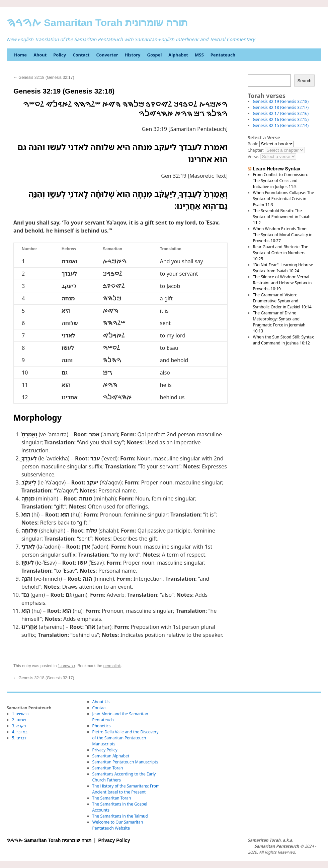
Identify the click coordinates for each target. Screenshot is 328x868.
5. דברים (19, 738)
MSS (199, 55)
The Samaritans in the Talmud (120, 816)
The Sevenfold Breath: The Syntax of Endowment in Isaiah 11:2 (282, 217)
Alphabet (178, 55)
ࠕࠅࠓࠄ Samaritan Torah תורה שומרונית (97, 23)
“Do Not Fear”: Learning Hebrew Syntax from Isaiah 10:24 (283, 268)
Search (304, 81)
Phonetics (102, 726)
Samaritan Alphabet (111, 756)
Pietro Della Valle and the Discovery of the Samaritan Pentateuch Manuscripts (126, 738)
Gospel (154, 55)
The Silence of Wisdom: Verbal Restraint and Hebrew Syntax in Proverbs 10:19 (282, 283)
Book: (253, 144)
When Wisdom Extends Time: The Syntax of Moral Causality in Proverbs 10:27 (283, 235)
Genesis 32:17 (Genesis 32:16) (281, 113)
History (132, 55)
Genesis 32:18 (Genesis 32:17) (44, 78)
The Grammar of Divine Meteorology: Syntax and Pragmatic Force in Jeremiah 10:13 (279, 322)
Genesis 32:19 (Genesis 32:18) (281, 101)
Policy (60, 55)
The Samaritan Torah (112, 798)
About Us (101, 702)
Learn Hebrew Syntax (277, 169)
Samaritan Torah (108, 768)
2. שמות (19, 720)
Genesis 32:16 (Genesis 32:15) (281, 119)
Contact (81, 55)
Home (20, 55)
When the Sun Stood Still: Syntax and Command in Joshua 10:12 (283, 340)
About (40, 55)
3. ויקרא (19, 726)
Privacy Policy (105, 750)
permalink (112, 666)
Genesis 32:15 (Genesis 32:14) (281, 125)
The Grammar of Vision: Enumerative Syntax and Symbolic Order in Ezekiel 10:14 (282, 301)
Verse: (253, 157)
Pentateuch (223, 55)
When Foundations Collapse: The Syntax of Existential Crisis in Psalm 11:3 (284, 199)
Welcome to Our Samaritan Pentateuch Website (118, 825)
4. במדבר (20, 732)
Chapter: (256, 150)
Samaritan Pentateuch (277, 846)
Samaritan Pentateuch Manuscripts (125, 762)
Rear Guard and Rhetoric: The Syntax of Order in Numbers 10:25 (281, 253)
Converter (107, 55)
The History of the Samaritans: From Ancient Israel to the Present (126, 789)
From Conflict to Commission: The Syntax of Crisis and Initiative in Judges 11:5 (280, 181)
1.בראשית (67, 666)
